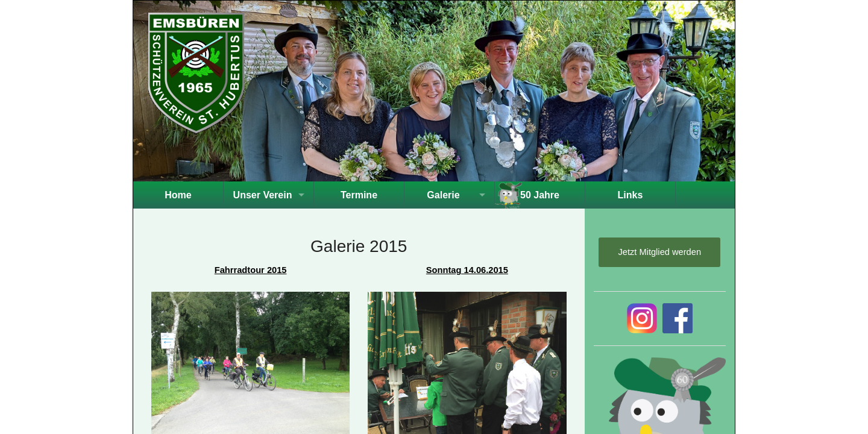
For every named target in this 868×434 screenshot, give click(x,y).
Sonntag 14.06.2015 (467, 270)
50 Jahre (540, 195)
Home (178, 195)
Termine (359, 195)
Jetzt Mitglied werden (659, 252)
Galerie (443, 195)
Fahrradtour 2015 (251, 270)
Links (631, 195)
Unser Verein (263, 195)
